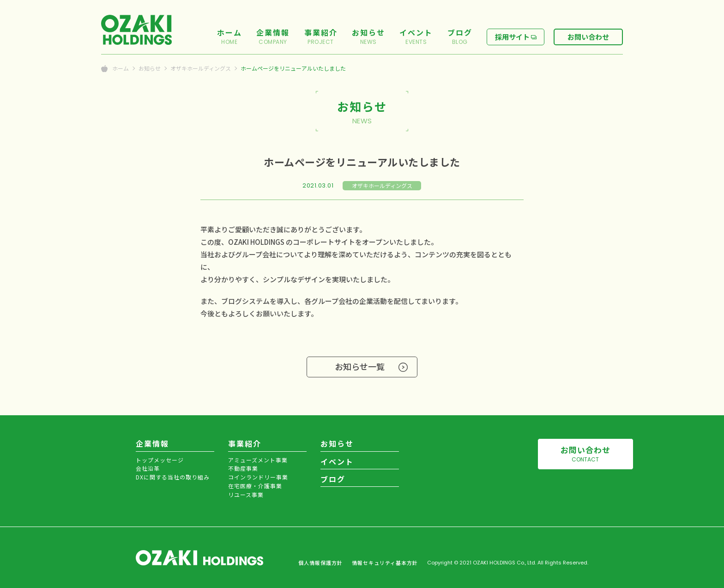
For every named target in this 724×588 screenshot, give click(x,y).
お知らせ (150, 68)
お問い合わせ (588, 37)
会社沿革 (148, 468)
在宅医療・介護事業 (255, 486)
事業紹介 (245, 443)
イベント (337, 461)
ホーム (121, 68)
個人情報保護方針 (320, 563)
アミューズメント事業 (258, 460)
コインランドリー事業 (258, 477)
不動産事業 (243, 468)
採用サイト (512, 37)
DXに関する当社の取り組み (173, 477)
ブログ (333, 479)
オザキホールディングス (201, 68)
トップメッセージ (160, 460)
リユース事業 (246, 494)
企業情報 (152, 443)
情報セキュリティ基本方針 (385, 563)
